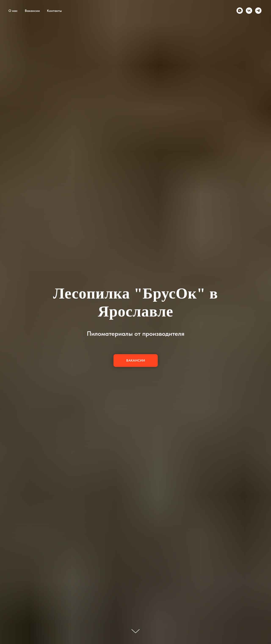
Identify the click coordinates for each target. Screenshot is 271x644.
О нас (13, 11)
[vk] (249, 11)
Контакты (54, 11)
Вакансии (32, 11)
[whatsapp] (240, 11)
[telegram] (258, 11)
